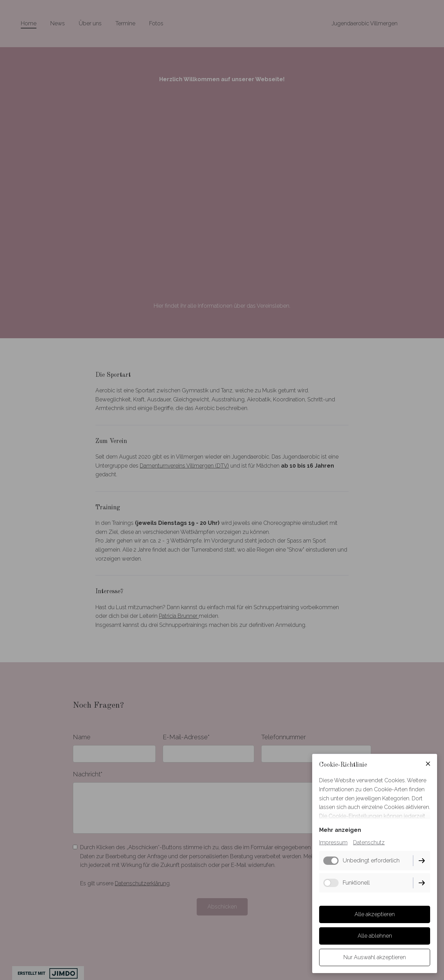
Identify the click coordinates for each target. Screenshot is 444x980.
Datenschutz (369, 842)
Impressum (333, 842)
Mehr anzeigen (340, 830)
